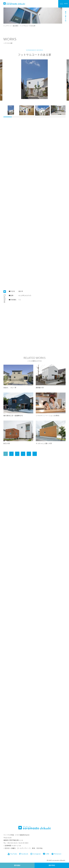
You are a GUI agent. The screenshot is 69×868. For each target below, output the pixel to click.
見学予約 (52, 865)
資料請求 (17, 865)
